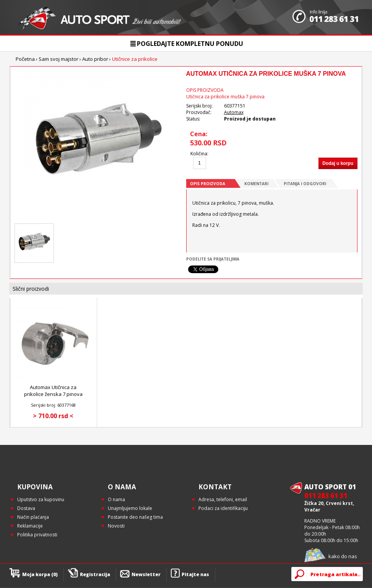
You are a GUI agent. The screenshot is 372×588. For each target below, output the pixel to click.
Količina (199, 154)
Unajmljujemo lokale (130, 508)
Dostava (26, 508)
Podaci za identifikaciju (223, 508)
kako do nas (343, 556)
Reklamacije (30, 526)
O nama (116, 499)
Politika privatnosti (37, 535)
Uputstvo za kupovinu (41, 499)
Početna (25, 59)
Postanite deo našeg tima (135, 517)
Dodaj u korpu (338, 163)
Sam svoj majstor (58, 59)
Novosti (116, 526)
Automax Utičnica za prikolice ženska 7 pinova (53, 391)
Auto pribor (95, 59)
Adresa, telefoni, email (223, 499)
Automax (234, 112)
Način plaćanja (33, 517)
